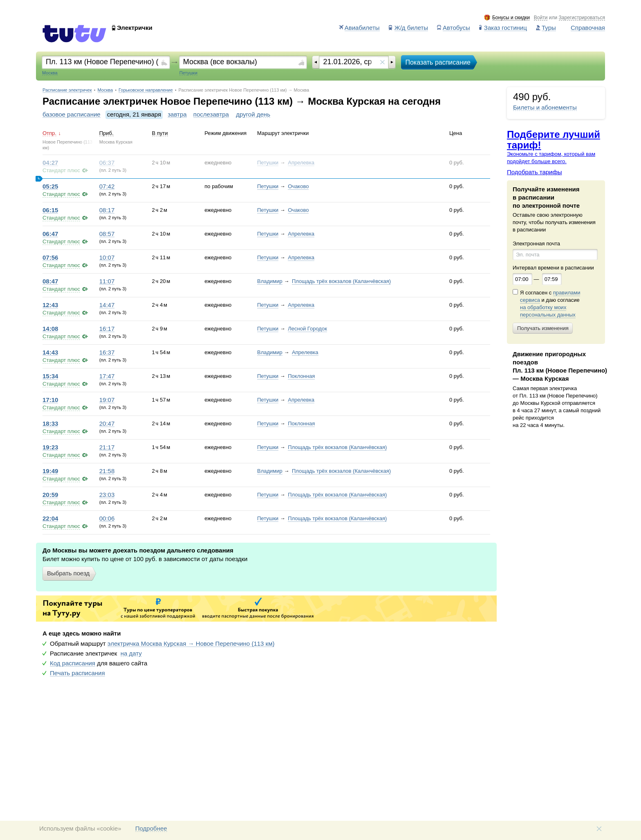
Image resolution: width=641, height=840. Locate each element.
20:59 (50, 495)
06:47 (50, 234)
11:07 (107, 281)
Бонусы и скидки (511, 18)
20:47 (107, 424)
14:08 (50, 329)
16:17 (107, 329)
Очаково (298, 186)
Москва (105, 90)
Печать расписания (77, 673)
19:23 (50, 447)
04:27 (50, 163)
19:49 (50, 471)
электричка (191, 644)
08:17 (107, 210)
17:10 (50, 400)
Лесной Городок (307, 329)
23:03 (107, 495)
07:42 (107, 186)
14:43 (50, 353)
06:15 (50, 210)
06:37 (107, 163)
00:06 (107, 519)
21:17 (107, 447)
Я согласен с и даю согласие (550, 304)
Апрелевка (301, 163)
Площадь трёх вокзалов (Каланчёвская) (341, 281)
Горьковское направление (146, 90)
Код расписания (73, 663)
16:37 (107, 353)
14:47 (107, 305)
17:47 (107, 376)
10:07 (107, 258)
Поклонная (301, 376)
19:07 (107, 400)
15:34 (50, 376)
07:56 (50, 258)
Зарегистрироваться (582, 18)
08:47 (50, 281)
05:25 (50, 186)
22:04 (50, 519)
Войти (541, 18)
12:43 (50, 305)
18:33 (50, 424)
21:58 (107, 471)
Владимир (270, 281)
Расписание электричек (67, 90)
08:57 (107, 234)
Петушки (268, 163)
